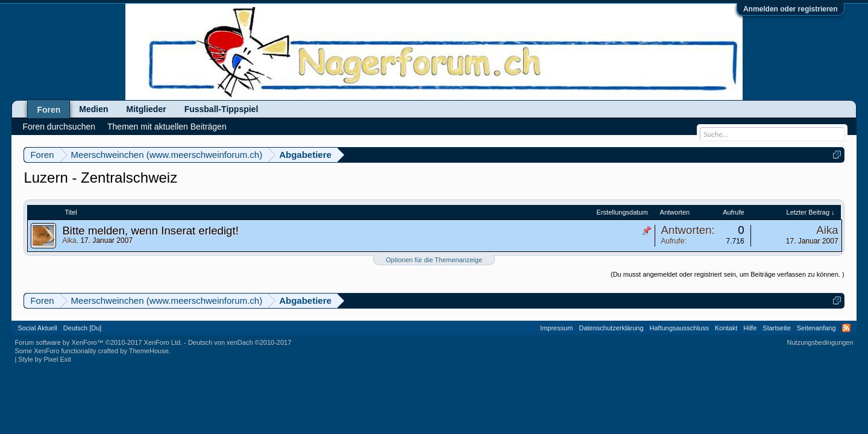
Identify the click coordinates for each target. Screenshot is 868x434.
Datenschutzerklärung (612, 328)
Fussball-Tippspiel (222, 109)
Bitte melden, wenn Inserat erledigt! (150, 231)
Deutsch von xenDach (240, 342)
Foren (49, 110)
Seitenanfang (816, 328)
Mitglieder (146, 109)
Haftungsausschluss (679, 328)
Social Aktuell (37, 328)
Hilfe (750, 328)
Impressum (556, 328)
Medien (93, 109)
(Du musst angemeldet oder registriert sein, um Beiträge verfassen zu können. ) (728, 274)
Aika (69, 241)
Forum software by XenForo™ (98, 342)
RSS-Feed (846, 328)
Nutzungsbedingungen (820, 342)
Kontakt (726, 328)
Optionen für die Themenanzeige (434, 260)
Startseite (776, 328)
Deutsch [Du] (83, 328)
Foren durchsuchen (59, 127)
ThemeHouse (149, 351)
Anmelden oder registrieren (791, 9)
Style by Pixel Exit (44, 359)
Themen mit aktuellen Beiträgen (167, 127)
